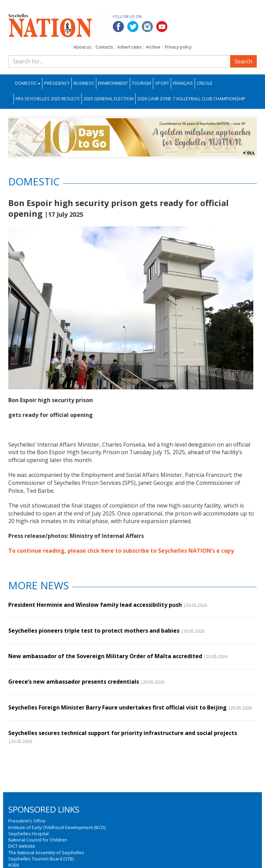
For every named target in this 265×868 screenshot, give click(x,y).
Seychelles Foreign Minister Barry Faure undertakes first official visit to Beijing (117, 707)
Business (84, 83)
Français (183, 83)
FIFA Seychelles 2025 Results (48, 99)
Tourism (141, 83)
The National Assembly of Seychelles (46, 852)
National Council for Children (38, 840)
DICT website (22, 846)
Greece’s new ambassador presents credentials (74, 682)
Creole (205, 83)
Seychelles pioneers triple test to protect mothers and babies (94, 631)
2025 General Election (109, 99)
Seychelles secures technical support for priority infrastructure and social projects (123, 733)
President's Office (27, 821)
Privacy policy (178, 47)
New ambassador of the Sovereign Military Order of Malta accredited (105, 656)
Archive (153, 47)
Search (243, 61)
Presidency (57, 83)
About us (82, 47)
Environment (113, 83)
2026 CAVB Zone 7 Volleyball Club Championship (192, 99)
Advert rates (129, 47)
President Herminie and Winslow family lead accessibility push (95, 605)
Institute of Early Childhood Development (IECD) (57, 827)
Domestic (28, 83)
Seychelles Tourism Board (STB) (41, 859)
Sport (162, 83)
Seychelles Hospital (28, 834)
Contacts (104, 47)
